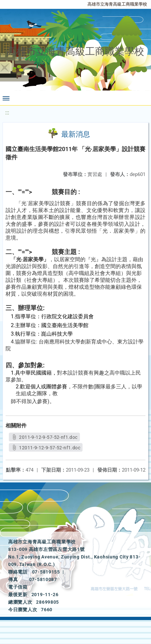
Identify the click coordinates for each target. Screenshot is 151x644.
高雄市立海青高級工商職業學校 (117, 4)
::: (7, 113)
